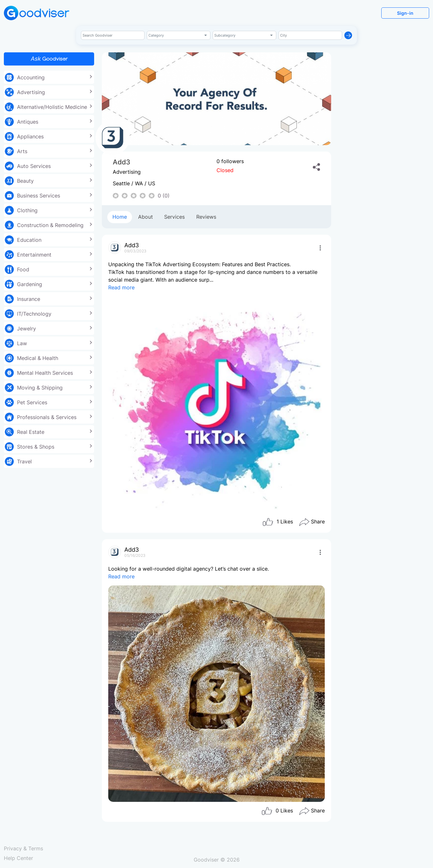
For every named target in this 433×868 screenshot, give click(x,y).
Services (174, 217)
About (146, 217)
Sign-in (405, 13)
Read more (121, 287)
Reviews (206, 217)
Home (120, 217)
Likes (278, 522)
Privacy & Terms (23, 848)
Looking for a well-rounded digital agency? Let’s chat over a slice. (216, 684)
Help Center (18, 858)
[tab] (120, 217)
